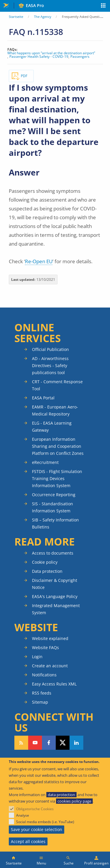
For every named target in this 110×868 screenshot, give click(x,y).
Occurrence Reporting (54, 495)
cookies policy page (74, 801)
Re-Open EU (39, 261)
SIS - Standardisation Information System (53, 507)
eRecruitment (45, 462)
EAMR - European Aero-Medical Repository (55, 410)
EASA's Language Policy (55, 596)
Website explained (50, 638)
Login (37, 657)
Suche (69, 863)
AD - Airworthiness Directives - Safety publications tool (50, 365)
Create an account (50, 666)
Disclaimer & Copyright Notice (55, 584)
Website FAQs (45, 647)
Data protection (47, 571)
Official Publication (50, 349)
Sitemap (40, 702)
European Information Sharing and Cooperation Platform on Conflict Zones (58, 446)
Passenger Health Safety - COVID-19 (39, 57)
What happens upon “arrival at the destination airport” (51, 53)
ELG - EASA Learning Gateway (52, 427)
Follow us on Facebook (49, 743)
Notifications (44, 675)
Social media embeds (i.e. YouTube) (45, 822)
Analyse (23, 815)
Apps (103, 6)
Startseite (16, 17)
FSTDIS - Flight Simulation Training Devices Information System (57, 478)
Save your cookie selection (37, 829)
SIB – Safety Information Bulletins (55, 523)
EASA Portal (43, 398)
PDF (24, 76)
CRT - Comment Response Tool (57, 385)
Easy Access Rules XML (54, 684)
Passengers (80, 57)
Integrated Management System (56, 609)
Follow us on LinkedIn (76, 743)
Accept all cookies (28, 841)
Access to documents (53, 553)
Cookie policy (45, 562)
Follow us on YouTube (35, 743)
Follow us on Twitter (63, 743)
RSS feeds (42, 693)
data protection (61, 795)
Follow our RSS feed (21, 743)
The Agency (43, 17)
